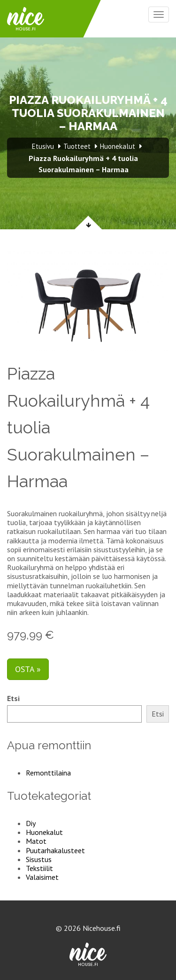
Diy (31, 823)
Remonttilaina (48, 773)
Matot (36, 841)
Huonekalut (44, 832)
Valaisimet (42, 877)
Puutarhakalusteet (55, 850)
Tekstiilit (39, 868)
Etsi (13, 698)
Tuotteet (77, 146)
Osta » (28, 669)
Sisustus (39, 859)
